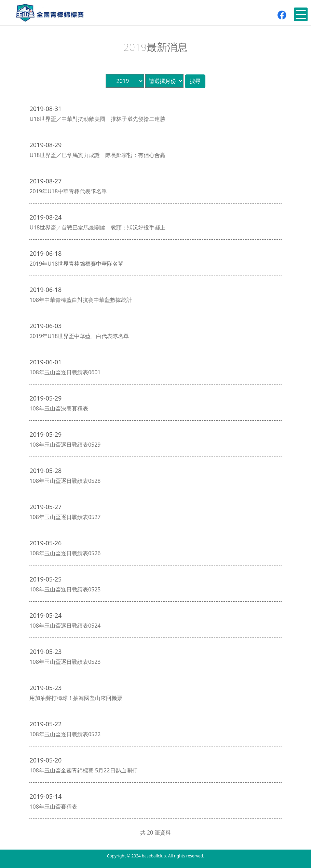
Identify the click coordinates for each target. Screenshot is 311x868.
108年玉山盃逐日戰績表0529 (65, 445)
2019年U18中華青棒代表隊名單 (68, 191)
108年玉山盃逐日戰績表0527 (65, 517)
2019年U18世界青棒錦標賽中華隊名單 (76, 264)
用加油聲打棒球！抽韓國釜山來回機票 (76, 698)
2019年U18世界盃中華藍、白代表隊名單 (79, 336)
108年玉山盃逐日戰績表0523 (65, 662)
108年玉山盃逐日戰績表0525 (65, 589)
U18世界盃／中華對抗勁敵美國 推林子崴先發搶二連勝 (97, 119)
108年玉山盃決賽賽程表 (59, 408)
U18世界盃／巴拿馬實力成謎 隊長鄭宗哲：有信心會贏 (97, 155)
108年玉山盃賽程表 (53, 807)
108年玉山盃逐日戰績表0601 (65, 372)
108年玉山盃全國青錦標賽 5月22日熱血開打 (83, 770)
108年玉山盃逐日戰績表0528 (65, 481)
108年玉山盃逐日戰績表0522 (65, 734)
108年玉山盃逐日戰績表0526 (65, 553)
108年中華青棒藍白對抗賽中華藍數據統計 (80, 300)
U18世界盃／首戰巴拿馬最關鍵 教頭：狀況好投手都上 (97, 227)
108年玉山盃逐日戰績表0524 (65, 626)
